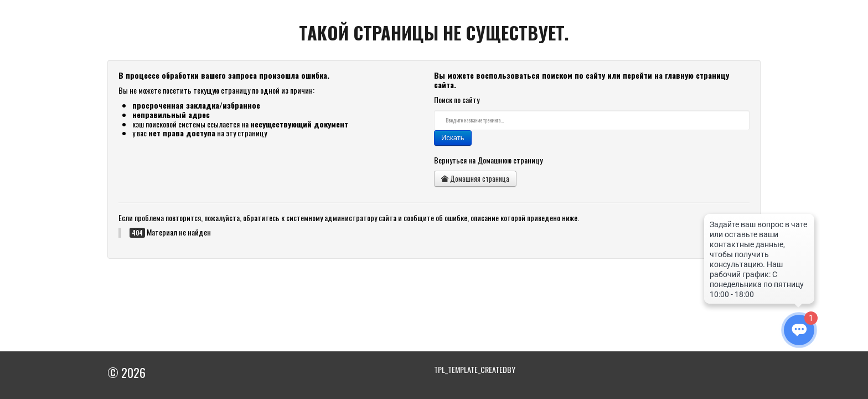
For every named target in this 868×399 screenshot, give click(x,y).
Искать (453, 138)
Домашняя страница (475, 178)
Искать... (434, 111)
